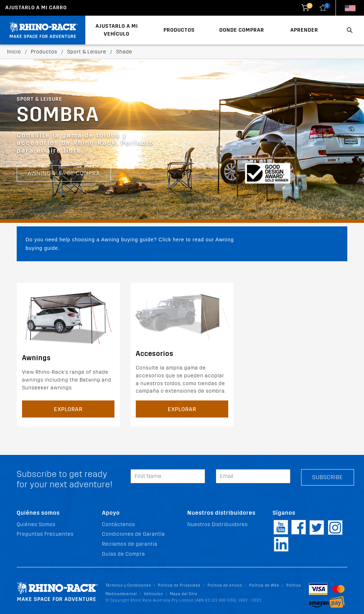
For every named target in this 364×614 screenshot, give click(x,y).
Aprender (304, 30)
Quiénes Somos (36, 524)
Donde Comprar (242, 30)
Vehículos (153, 594)
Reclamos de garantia (130, 544)
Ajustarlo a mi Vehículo (117, 30)
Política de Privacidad (179, 585)
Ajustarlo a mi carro (36, 8)
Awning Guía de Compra (64, 173)
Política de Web (264, 585)
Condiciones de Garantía (133, 534)
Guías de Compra (124, 554)
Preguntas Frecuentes (45, 534)
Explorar (68, 409)
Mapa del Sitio (184, 594)
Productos (179, 30)
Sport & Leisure (87, 52)
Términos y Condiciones (128, 585)
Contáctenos (119, 524)
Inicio (14, 52)
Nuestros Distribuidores (218, 524)
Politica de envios (225, 585)
